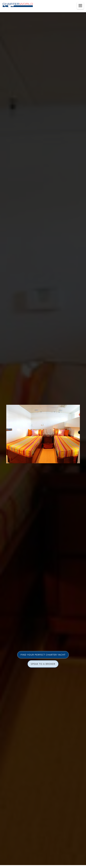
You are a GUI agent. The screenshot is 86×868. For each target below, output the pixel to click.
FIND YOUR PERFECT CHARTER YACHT (43, 655)
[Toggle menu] (80, 6)
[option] (43, 434)
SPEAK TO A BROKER (43, 664)
